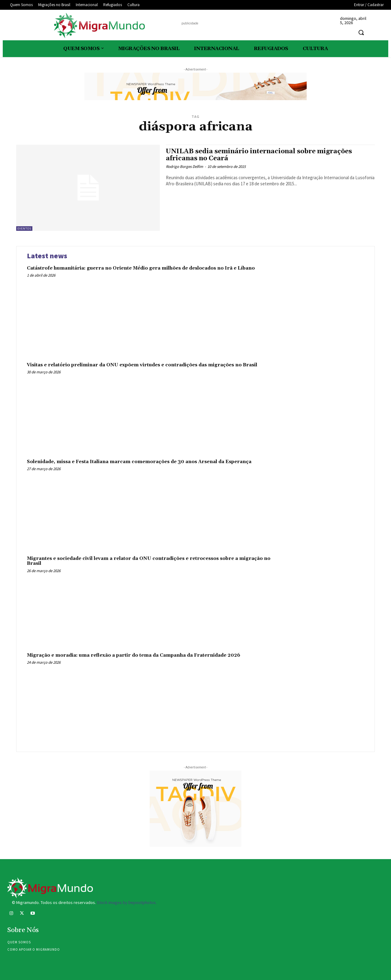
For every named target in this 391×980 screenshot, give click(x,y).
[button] (361, 32)
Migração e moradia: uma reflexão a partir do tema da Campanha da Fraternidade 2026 (133, 655)
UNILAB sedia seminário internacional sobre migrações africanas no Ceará (259, 155)
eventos (24, 229)
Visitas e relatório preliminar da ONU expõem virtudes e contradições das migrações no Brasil (142, 365)
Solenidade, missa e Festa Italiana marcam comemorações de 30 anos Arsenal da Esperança (139, 462)
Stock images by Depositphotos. (127, 902)
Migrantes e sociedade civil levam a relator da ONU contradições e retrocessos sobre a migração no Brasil (149, 561)
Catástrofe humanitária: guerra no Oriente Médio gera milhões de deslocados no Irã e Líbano (141, 268)
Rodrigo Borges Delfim (185, 167)
